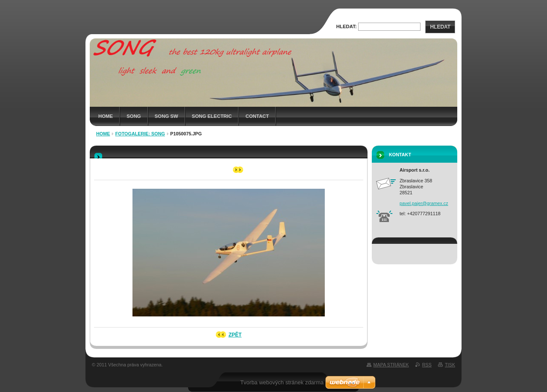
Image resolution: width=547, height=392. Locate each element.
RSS (427, 365)
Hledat (440, 27)
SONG (134, 116)
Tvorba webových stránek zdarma (282, 382)
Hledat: (347, 26)
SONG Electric (212, 116)
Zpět (235, 335)
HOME (106, 116)
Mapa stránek (391, 365)
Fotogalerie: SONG (140, 134)
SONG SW (166, 116)
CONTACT (257, 116)
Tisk (450, 365)
